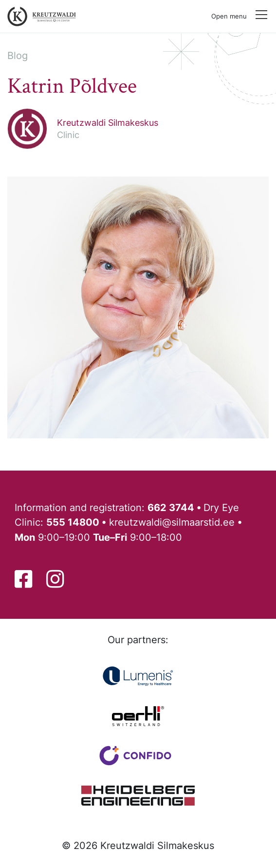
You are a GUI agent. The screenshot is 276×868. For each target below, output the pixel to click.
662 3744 (171, 507)
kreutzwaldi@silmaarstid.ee (172, 522)
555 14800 (73, 522)
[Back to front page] (39, 16)
